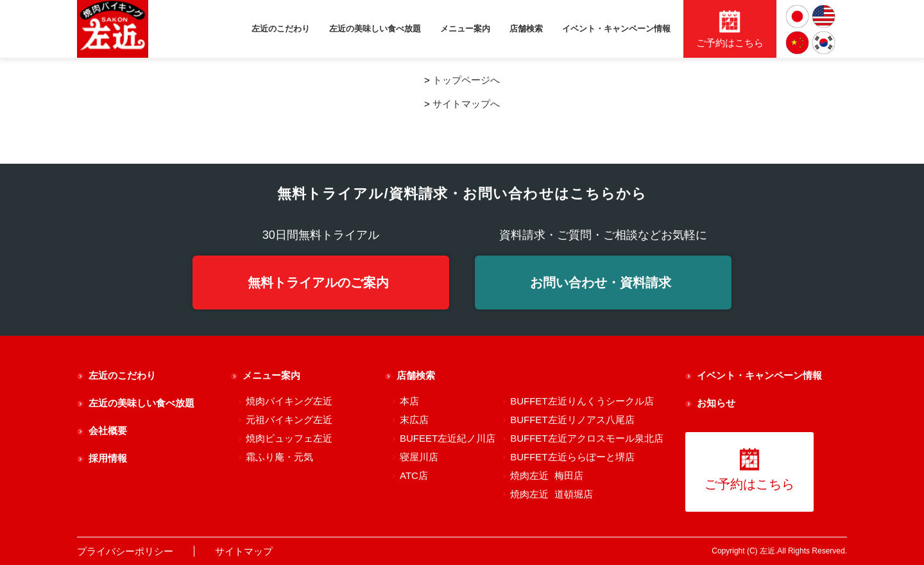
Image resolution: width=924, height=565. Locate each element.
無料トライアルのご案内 (318, 282)
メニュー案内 (465, 29)
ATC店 (414, 475)
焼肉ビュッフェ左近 (289, 438)
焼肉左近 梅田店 (546, 475)
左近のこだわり (281, 29)
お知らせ (716, 403)
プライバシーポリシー (125, 551)
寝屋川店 (419, 457)
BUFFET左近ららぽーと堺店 (572, 457)
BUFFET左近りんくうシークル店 (582, 401)
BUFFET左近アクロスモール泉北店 (586, 438)
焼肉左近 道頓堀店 (551, 494)
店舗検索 (526, 29)
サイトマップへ (466, 104)
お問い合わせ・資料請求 (601, 282)
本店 (409, 401)
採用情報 (108, 458)
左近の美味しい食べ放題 (375, 29)
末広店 (414, 420)
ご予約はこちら (749, 470)
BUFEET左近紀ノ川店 (448, 438)
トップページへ (466, 80)
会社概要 (108, 430)
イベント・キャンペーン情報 (616, 29)
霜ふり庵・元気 (279, 457)
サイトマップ (244, 551)
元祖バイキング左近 (289, 420)
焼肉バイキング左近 (289, 401)
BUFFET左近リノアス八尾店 (572, 420)
